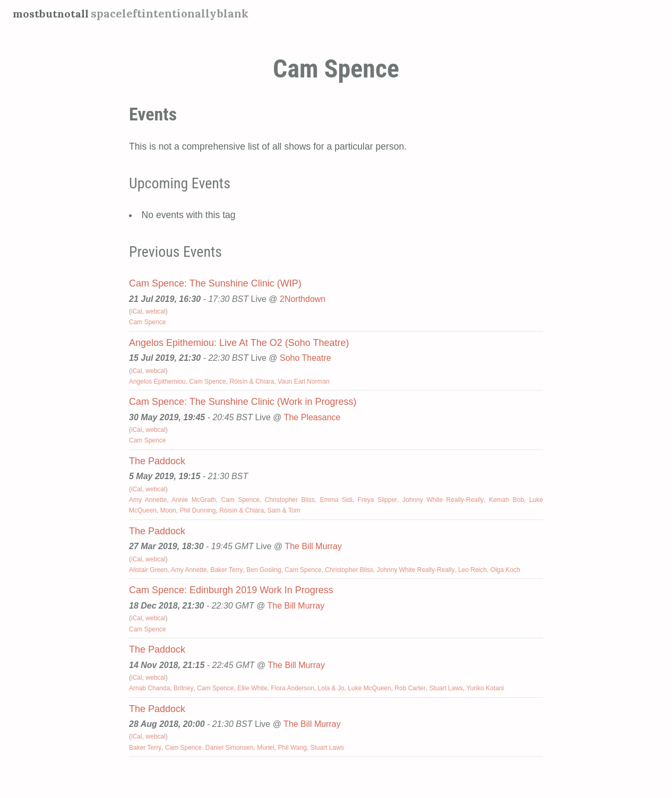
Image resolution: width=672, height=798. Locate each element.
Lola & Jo (331, 688)
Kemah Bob (506, 500)
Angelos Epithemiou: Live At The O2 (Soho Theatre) (239, 343)
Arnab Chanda (149, 688)
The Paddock (157, 461)
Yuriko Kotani (485, 688)
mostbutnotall (52, 14)
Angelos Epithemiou (157, 381)
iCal (137, 311)
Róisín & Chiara (252, 381)
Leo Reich (472, 570)
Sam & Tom (284, 510)
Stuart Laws (446, 688)
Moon (168, 510)
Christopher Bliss (290, 500)
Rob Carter (410, 688)
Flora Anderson (293, 688)
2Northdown (303, 299)
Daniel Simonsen (230, 748)
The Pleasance (312, 417)
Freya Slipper (378, 500)
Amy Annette (148, 500)
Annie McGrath (193, 500)
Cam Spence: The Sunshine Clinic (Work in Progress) (243, 402)
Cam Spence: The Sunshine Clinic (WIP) (215, 283)
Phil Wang (292, 748)
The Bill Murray (313, 546)
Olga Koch (505, 570)
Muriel (266, 748)
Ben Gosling (264, 570)
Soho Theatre (305, 358)
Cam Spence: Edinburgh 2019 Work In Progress (231, 590)
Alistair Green (148, 570)
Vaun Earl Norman (304, 381)
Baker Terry (226, 570)
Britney (183, 688)
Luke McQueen (369, 688)
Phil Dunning (197, 510)
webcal (155, 311)
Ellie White (252, 688)
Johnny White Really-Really (443, 500)
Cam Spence (147, 322)
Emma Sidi (336, 500)
